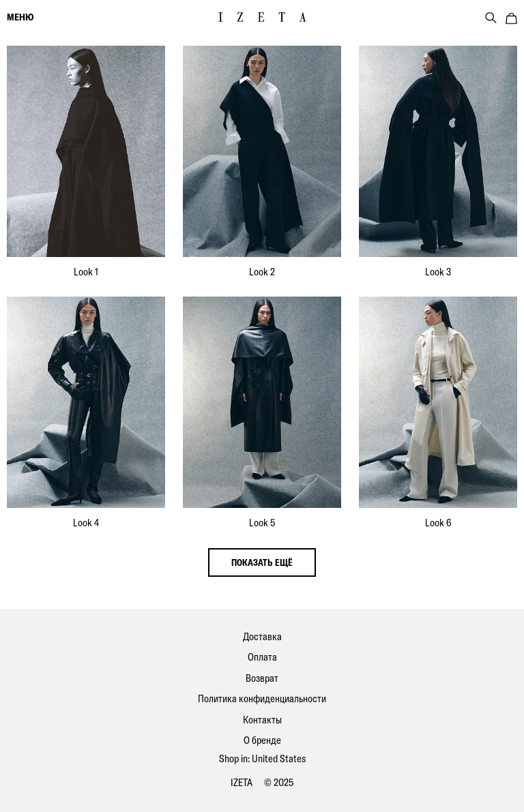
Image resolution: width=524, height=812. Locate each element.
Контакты (262, 720)
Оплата (262, 657)
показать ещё (262, 562)
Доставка (262, 636)
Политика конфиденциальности (262, 698)
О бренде (262, 740)
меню (20, 17)
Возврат (262, 678)
